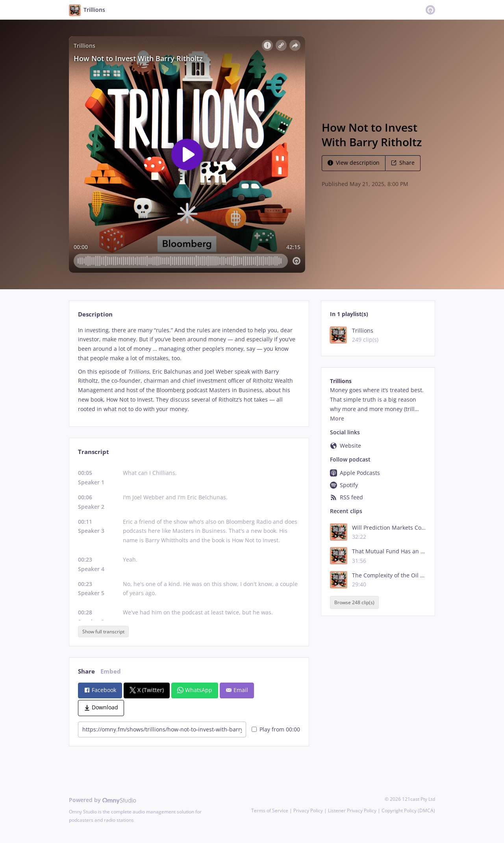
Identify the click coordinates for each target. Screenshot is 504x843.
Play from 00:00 (276, 729)
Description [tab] (95, 314)
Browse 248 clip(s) (354, 602)
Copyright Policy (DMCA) (408, 810)
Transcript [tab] (94, 452)
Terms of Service (270, 810)
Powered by (103, 800)
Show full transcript (103, 632)
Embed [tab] (111, 671)
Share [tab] (86, 671)
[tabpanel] (189, 370)
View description (354, 163)
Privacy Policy (308, 810)
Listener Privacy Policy (352, 810)
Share (403, 163)
